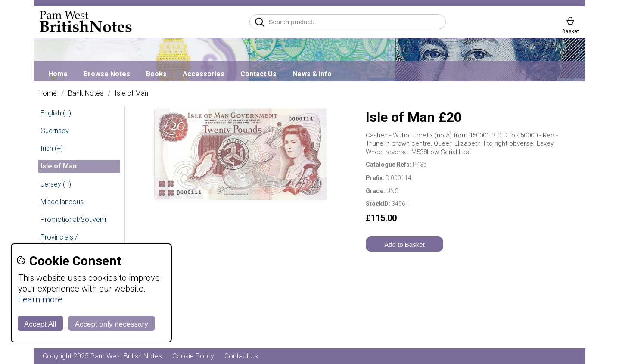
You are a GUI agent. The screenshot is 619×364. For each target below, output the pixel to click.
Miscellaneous (62, 202)
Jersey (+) (56, 184)
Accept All (40, 324)
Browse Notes (107, 74)
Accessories (204, 74)
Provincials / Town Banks (59, 241)
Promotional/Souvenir (74, 219)
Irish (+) (52, 148)
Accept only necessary (112, 324)
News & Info (312, 74)
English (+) (56, 113)
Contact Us (258, 74)
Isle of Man (131, 93)
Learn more (40, 299)
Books (156, 74)
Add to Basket (404, 244)
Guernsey (55, 131)
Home (58, 74)
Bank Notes (86, 93)
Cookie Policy (193, 356)
